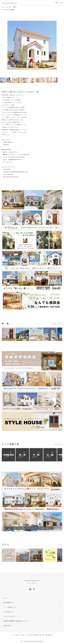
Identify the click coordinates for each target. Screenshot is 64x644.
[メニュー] (61, 3)
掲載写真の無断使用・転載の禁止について (15, 621)
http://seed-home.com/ (12, 177)
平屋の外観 (41, 635)
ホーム (3, 7)
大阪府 (14, 7)
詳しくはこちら (7, 162)
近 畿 (9, 7)
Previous (2, 45)
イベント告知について (10, 607)
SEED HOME (7, 169)
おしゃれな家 (15, 635)
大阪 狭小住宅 (49, 635)
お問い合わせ (7, 625)
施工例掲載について (9, 603)
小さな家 (22, 635)
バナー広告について (9, 612)
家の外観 (36, 635)
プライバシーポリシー (10, 616)
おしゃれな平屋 (29, 635)
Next (62, 45)
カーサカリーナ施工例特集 (8, 10)
